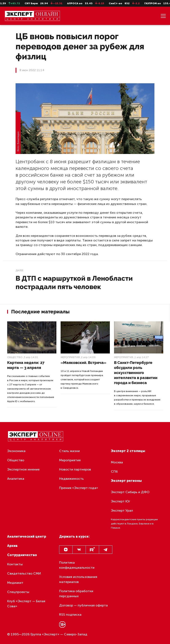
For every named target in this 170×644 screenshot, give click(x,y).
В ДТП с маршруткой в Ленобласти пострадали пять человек (74, 282)
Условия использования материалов (78, 579)
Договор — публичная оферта (83, 605)
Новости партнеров (75, 469)
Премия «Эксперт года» (79, 488)
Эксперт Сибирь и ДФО (130, 492)
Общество (15, 357)
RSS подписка (70, 615)
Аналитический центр (27, 536)
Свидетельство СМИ (24, 573)
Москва (117, 462)
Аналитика (16, 479)
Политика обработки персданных (76, 594)
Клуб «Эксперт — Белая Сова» (26, 604)
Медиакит (15, 583)
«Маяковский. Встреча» (83, 363)
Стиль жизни (69, 451)
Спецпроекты (18, 592)
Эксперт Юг (120, 501)
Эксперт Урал (122, 510)
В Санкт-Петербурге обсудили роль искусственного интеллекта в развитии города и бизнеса (136, 373)
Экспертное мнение (23, 469)
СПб (114, 471)
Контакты (15, 564)
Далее (19, 270)
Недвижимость (71, 479)
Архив (12, 546)
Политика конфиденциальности (77, 565)
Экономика (16, 451)
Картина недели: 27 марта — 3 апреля (26, 365)
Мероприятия (70, 357)
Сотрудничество (22, 555)
